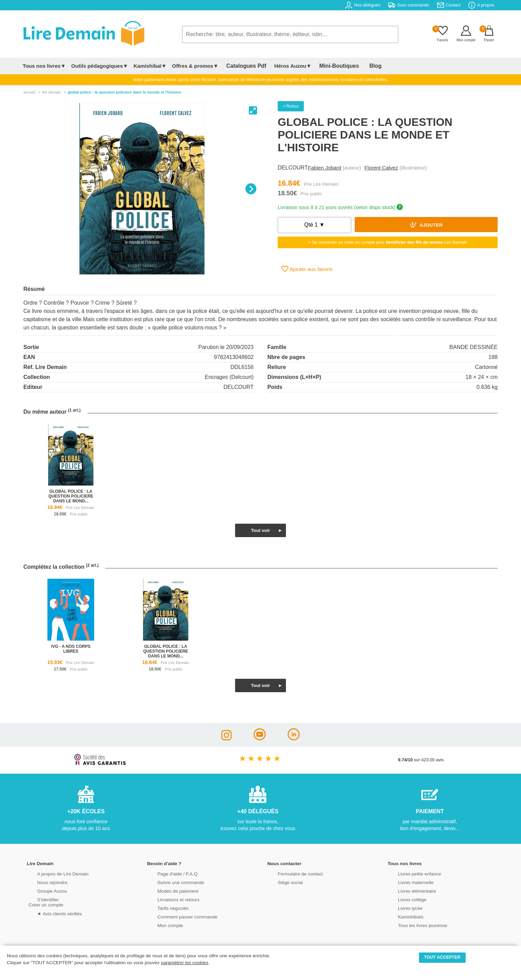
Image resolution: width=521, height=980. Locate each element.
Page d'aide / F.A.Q (168, 873)
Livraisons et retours (169, 899)
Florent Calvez (381, 168)
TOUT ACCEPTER (442, 957)
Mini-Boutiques (329, 66)
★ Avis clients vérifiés (50, 913)
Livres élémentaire (407, 890)
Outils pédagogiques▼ (99, 66)
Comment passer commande (177, 916)
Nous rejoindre (43, 882)
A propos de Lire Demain (53, 873)
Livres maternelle (406, 882)
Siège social (281, 882)
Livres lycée (401, 908)
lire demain (51, 92)
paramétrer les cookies (185, 963)
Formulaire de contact (290, 873)
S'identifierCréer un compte (45, 902)
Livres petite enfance (410, 873)
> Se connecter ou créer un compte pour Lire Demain (388, 242)
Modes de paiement (168, 890)
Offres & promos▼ (195, 66)
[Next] (251, 189)
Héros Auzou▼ (286, 66)
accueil (29, 92)
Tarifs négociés (163, 908)
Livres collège (403, 899)
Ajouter (426, 225)
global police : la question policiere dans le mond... (71, 496)
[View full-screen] (253, 110)
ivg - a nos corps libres (71, 649)
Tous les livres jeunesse (413, 925)
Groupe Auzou (43, 890)
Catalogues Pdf (243, 66)
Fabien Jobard (325, 168)
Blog (359, 66)
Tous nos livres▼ (44, 66)
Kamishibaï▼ (150, 66)
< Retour (291, 106)
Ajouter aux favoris (307, 269)
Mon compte (161, 925)
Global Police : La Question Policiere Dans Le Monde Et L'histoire (124, 92)
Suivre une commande (171, 882)
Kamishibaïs (401, 916)
